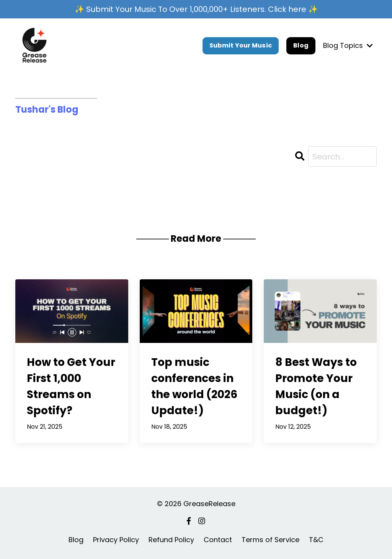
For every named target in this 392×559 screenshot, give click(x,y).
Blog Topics (348, 45)
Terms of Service (270, 540)
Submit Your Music (241, 45)
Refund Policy (171, 540)
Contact (218, 540)
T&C (316, 540)
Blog (301, 45)
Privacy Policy (116, 540)
